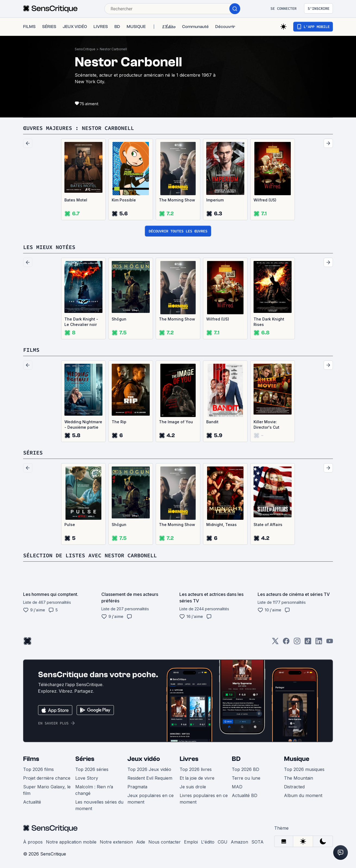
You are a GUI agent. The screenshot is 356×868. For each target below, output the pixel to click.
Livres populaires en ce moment (204, 799)
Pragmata (137, 787)
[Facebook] (286, 643)
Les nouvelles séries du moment (99, 805)
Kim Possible (124, 200)
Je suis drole (193, 787)
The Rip (119, 422)
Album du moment (303, 795)
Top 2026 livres (196, 769)
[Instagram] (297, 643)
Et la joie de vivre (197, 778)
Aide (141, 842)
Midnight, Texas (221, 525)
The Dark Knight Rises (269, 322)
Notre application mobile (71, 842)
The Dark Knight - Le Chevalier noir (81, 322)
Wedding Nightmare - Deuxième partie (83, 424)
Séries (85, 759)
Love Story (87, 778)
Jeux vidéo (144, 759)
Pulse (70, 525)
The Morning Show (177, 200)
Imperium (215, 200)
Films (31, 759)
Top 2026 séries (92, 769)
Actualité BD (245, 795)
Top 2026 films (38, 769)
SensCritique (85, 49)
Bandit (212, 422)
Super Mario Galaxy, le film (47, 790)
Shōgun (119, 319)
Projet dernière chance (47, 778)
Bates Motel (76, 200)
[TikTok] (308, 643)
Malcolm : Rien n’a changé (94, 790)
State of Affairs (268, 525)
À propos (33, 842)
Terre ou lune (246, 778)
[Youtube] (330, 643)
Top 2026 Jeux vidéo (149, 769)
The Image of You (176, 422)
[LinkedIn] (319, 643)
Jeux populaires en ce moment (151, 799)
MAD (237, 787)
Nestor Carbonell (113, 49)
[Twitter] (275, 643)
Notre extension (116, 842)
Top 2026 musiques (304, 769)
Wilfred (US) (265, 200)
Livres (189, 759)
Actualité (32, 802)
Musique (297, 759)
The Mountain (299, 778)
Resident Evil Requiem (150, 778)
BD (236, 759)
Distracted (294, 787)
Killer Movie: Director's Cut (266, 424)
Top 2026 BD (246, 769)
